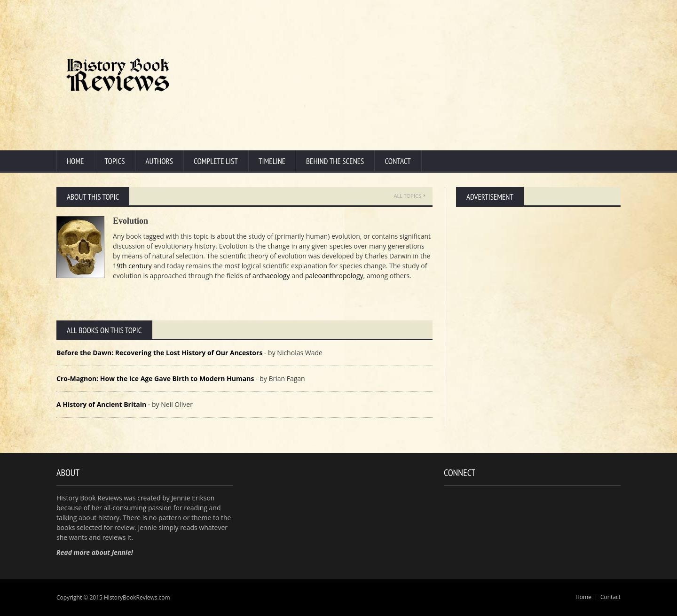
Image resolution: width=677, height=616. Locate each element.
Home (75, 161)
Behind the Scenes (335, 161)
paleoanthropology (334, 276)
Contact (398, 161)
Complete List (216, 161)
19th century (132, 266)
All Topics (409, 196)
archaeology (271, 276)
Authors (159, 161)
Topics (115, 161)
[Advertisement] (440, 75)
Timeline (272, 161)
